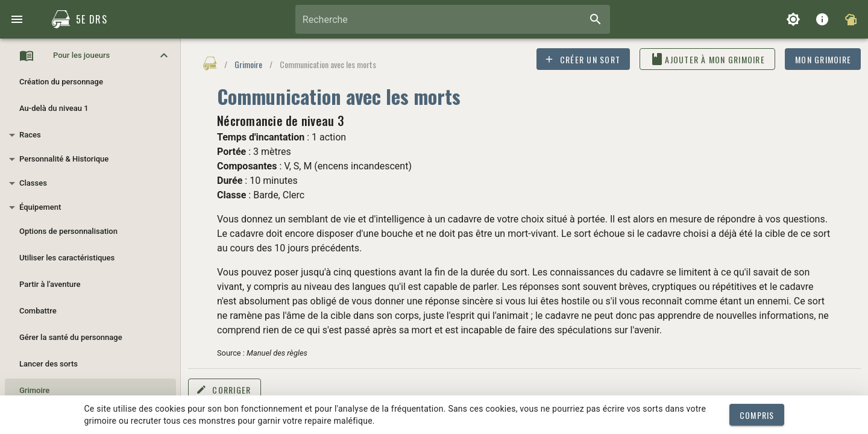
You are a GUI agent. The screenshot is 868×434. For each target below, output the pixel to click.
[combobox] (453, 19)
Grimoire (248, 64)
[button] (90, 55)
